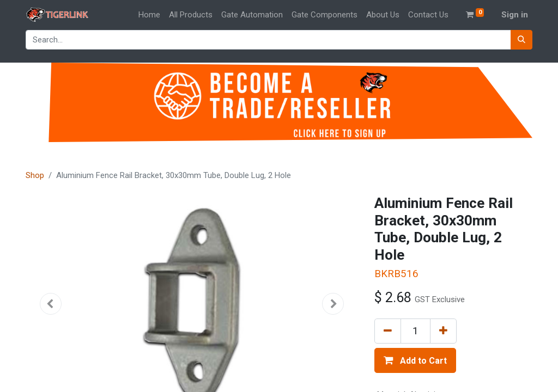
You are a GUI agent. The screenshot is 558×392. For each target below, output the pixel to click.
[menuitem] (149, 15)
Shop (35, 175)
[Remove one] (388, 331)
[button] (50, 304)
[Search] (521, 40)
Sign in (515, 15)
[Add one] (443, 331)
